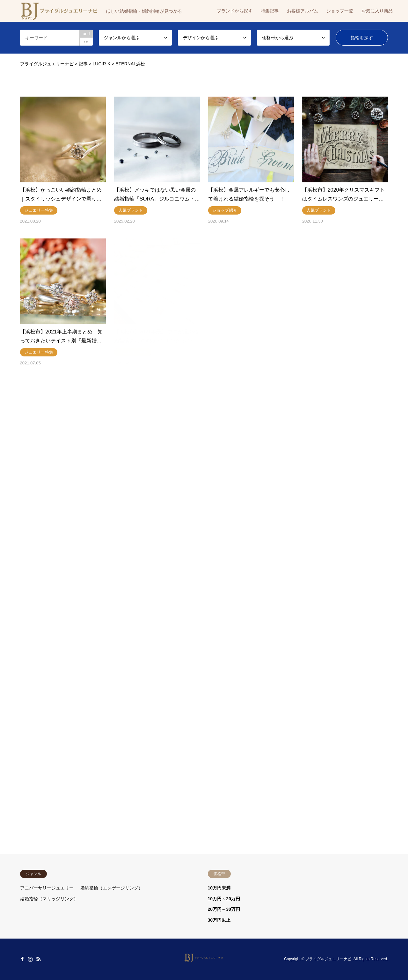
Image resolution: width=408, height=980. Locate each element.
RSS (39, 959)
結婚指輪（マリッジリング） (49, 899)
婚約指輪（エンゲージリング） (112, 888)
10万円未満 (219, 888)
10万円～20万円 (224, 899)
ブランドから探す (235, 11)
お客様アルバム (302, 11)
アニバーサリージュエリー (47, 888)
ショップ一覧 (340, 11)
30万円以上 (219, 920)
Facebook (22, 959)
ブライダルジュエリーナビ (328, 959)
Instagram (30, 959)
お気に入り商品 (377, 11)
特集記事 (270, 11)
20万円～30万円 (224, 909)
